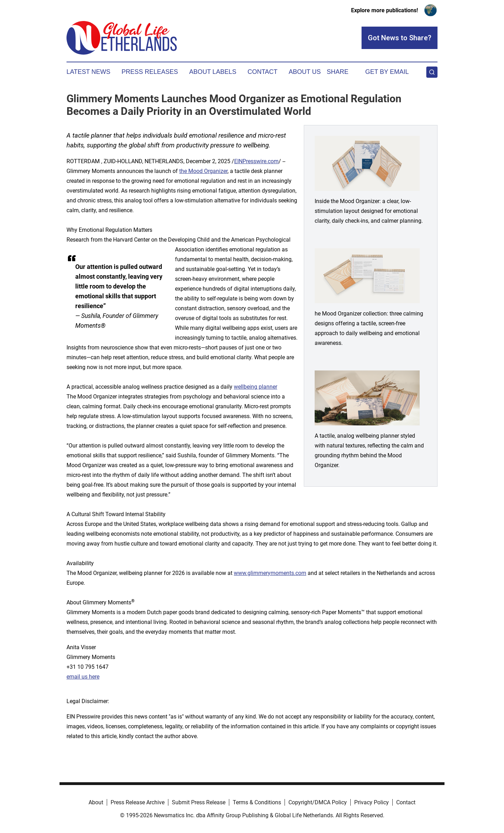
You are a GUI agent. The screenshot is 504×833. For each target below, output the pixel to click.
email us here (83, 677)
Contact (262, 72)
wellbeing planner (255, 387)
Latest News (88, 72)
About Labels (213, 72)
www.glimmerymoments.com (270, 573)
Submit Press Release (199, 802)
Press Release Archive (138, 802)
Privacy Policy (372, 802)
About (96, 802)
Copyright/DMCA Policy (318, 802)
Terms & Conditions (257, 802)
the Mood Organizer (203, 171)
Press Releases (150, 72)
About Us (305, 72)
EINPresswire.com (256, 161)
